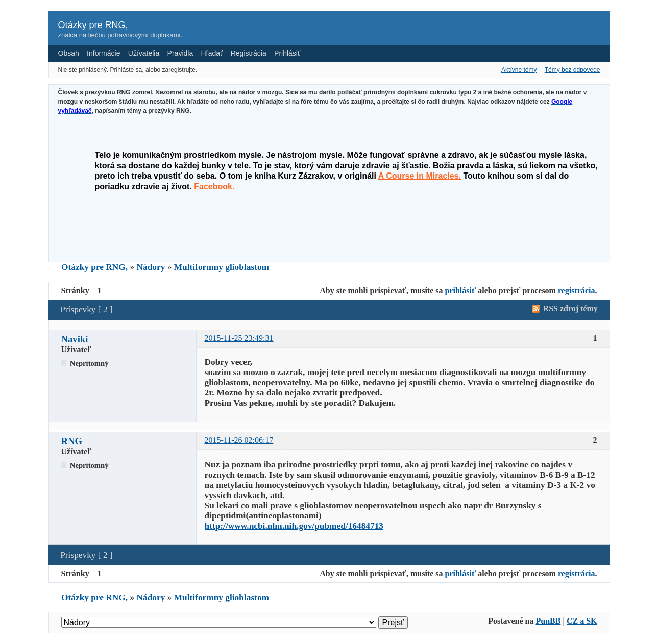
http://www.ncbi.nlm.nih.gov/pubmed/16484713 (294, 526)
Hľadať (212, 53)
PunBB (548, 621)
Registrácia (249, 53)
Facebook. (214, 187)
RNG (72, 441)
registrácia (577, 291)
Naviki (75, 339)
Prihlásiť (287, 53)
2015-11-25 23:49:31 (239, 338)
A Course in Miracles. (420, 176)
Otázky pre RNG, (93, 25)
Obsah (69, 53)
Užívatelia (144, 53)
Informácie (103, 53)
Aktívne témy (519, 70)
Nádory (151, 267)
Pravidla (180, 53)
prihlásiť (461, 291)
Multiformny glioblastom (222, 267)
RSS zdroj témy (570, 308)
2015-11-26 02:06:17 (239, 440)
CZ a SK (582, 621)
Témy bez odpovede (572, 70)
